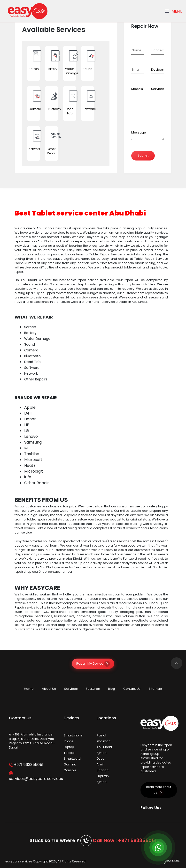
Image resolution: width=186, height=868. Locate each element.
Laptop (69, 747)
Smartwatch (73, 759)
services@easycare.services (33, 776)
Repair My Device (93, 664)
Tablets (69, 753)
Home (29, 689)
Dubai (101, 759)
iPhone (69, 741)
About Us (49, 689)
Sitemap (155, 689)
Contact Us (132, 689)
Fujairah (103, 776)
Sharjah (103, 770)
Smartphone (73, 735)
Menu (174, 11)
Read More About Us (159, 790)
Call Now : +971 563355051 (125, 840)
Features (93, 689)
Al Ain (101, 764)
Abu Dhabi (104, 747)
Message (139, 132)
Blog (112, 689)
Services (71, 689)
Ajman (102, 753)
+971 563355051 (26, 765)
